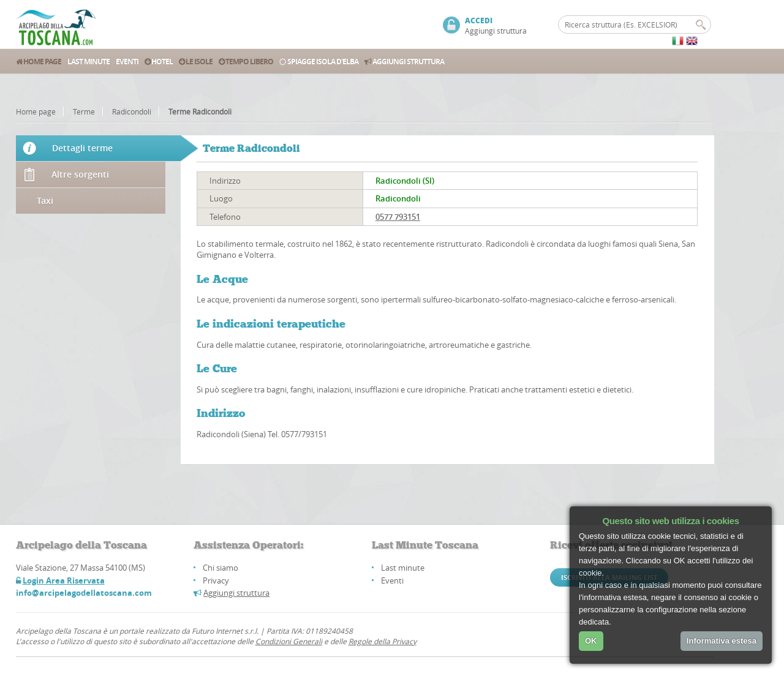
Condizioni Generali (289, 641)
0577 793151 (398, 217)
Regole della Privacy (383, 641)
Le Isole (196, 62)
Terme (84, 111)
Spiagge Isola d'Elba (319, 62)
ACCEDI (479, 21)
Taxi (45, 201)
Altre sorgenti (80, 174)
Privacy (216, 580)
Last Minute (89, 62)
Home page (36, 111)
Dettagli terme (82, 148)
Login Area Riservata (64, 580)
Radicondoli (132, 111)
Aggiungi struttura (496, 31)
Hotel (159, 62)
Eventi (127, 62)
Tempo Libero (246, 62)
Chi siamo (221, 568)
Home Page (39, 62)
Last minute (403, 568)
